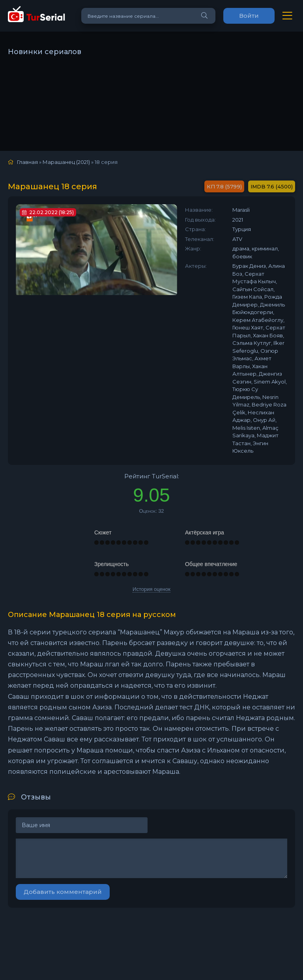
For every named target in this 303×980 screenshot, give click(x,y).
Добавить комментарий (63, 892)
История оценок (151, 589)
